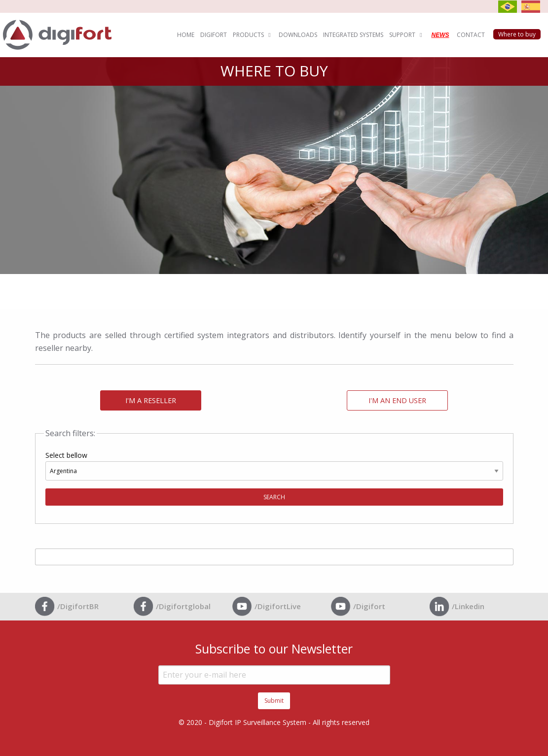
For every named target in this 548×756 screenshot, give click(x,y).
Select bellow (274, 478)
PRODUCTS (253, 35)
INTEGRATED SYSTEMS (353, 35)
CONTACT (471, 35)
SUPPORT (407, 35)
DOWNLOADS (298, 35)
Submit (274, 701)
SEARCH (274, 497)
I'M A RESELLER (151, 400)
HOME (186, 35)
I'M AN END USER (397, 400)
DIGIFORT (214, 35)
